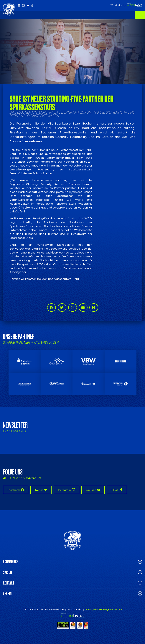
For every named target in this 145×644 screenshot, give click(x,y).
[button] (51, 308)
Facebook (16, 490)
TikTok (117, 490)
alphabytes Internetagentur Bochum (104, 610)
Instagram (66, 490)
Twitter (41, 490)
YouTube (93, 490)
